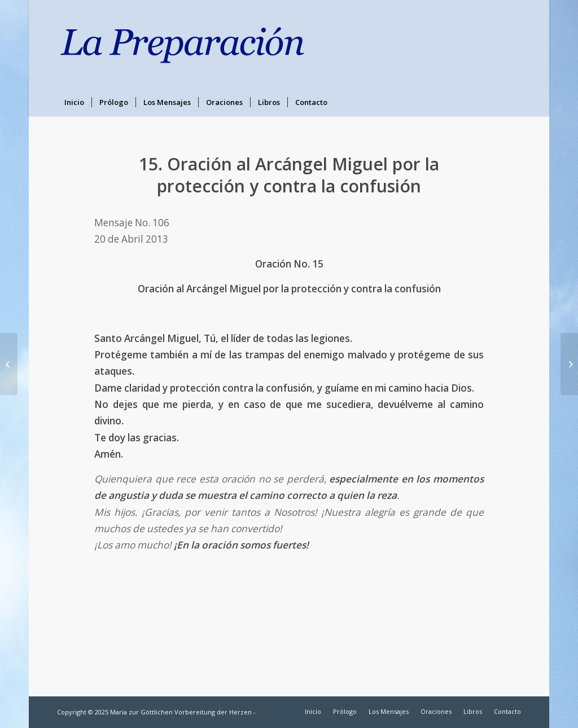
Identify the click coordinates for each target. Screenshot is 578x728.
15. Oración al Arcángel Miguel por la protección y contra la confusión (289, 175)
